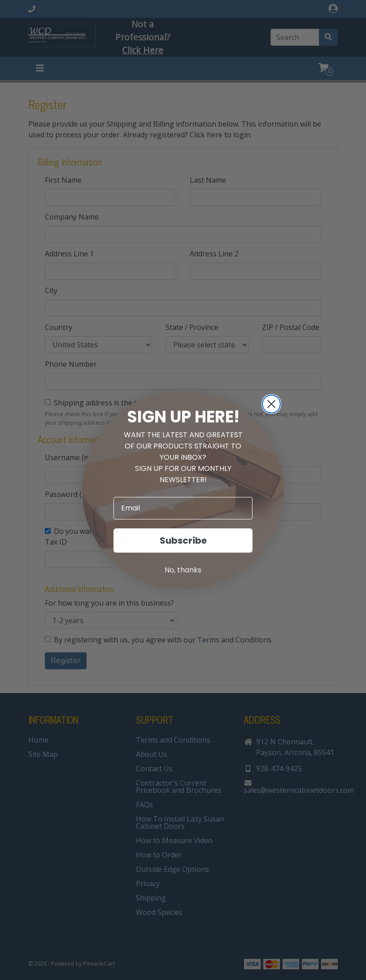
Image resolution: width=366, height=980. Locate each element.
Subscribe (183, 541)
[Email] (183, 508)
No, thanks (183, 570)
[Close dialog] (271, 404)
